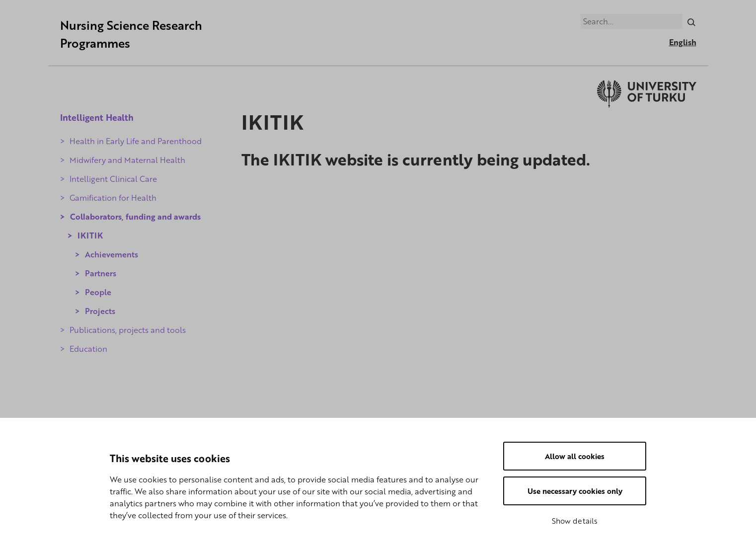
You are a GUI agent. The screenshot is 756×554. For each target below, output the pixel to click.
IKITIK (90, 236)
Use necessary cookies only (575, 491)
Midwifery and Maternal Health (127, 160)
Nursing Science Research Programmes (131, 34)
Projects (100, 311)
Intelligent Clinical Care (113, 179)
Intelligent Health (97, 117)
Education (88, 349)
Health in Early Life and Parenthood (136, 141)
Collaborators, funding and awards (135, 217)
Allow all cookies (575, 456)
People (98, 292)
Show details (575, 521)
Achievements (112, 254)
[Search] (691, 21)
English (683, 42)
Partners (101, 273)
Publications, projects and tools (128, 330)
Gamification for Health (113, 198)
